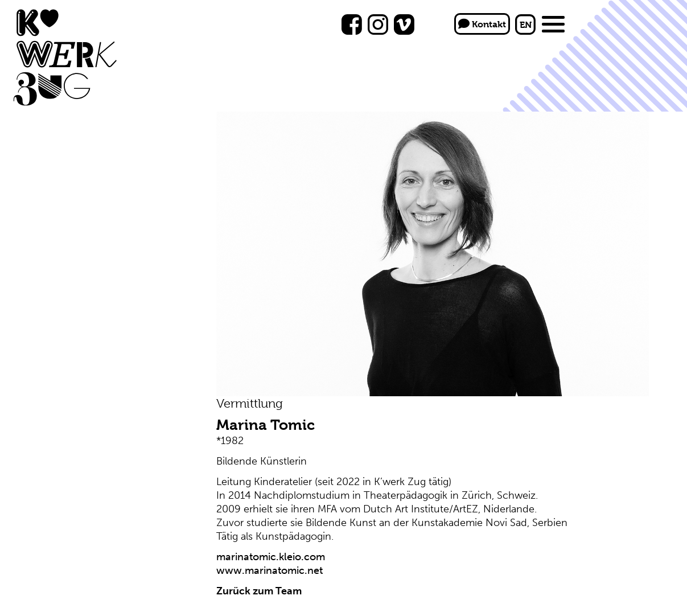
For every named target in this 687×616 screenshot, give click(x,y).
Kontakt (482, 24)
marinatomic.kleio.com (271, 557)
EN (526, 25)
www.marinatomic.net (270, 570)
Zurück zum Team (259, 591)
